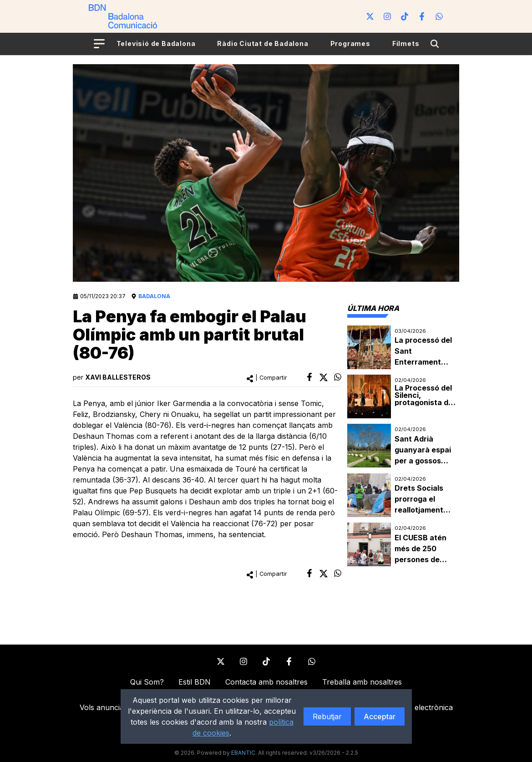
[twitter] (324, 377)
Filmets (406, 43)
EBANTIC (243, 753)
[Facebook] (422, 16)
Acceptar (380, 716)
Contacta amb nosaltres (266, 682)
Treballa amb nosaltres (362, 682)
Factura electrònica (419, 707)
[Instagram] (387, 16)
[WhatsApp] (439, 16)
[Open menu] (99, 44)
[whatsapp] (338, 377)
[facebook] (309, 377)
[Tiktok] (405, 16)
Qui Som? (147, 682)
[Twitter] (370, 16)
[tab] (373, 308)
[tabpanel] (403, 446)
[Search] (435, 44)
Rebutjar (327, 716)
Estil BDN (195, 682)
